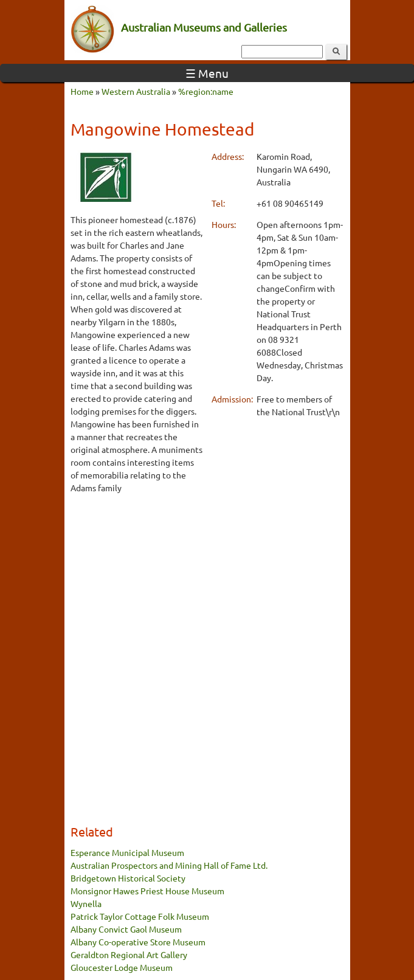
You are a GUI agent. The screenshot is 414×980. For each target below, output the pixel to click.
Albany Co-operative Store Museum (138, 942)
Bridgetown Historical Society (128, 878)
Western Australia (136, 91)
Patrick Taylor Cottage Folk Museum (140, 916)
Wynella (86, 903)
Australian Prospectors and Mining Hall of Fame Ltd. (169, 865)
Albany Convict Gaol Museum (126, 929)
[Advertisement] (137, 565)
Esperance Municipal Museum (127, 852)
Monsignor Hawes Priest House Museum (147, 891)
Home (82, 91)
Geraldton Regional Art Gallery (129, 954)
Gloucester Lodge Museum (122, 967)
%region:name (206, 91)
